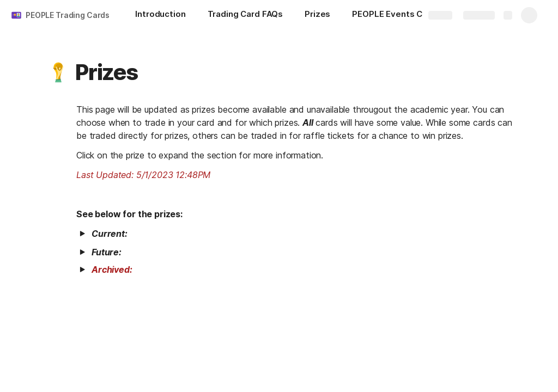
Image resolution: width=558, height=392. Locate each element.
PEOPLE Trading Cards (68, 15)
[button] (58, 72)
